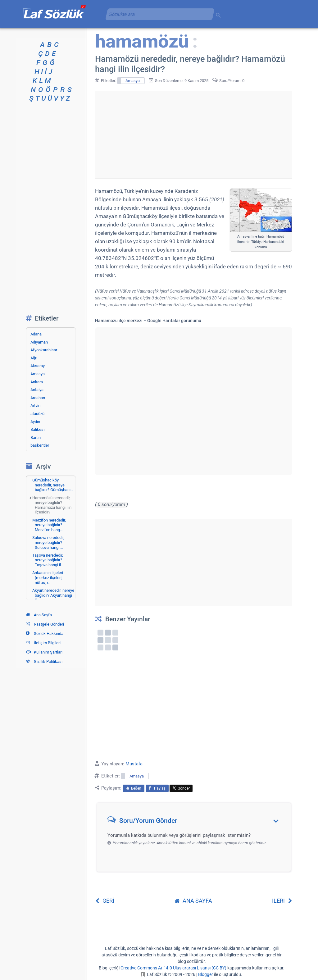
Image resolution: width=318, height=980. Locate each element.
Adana (36, 334)
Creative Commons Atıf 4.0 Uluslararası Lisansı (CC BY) (173, 968)
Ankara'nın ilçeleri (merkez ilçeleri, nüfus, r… (48, 577)
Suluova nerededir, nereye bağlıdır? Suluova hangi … (48, 542)
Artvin (35, 406)
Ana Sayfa (39, 615)
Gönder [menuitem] (181, 788)
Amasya (133, 81)
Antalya (37, 390)
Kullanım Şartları (44, 652)
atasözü (37, 414)
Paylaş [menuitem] (157, 788)
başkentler (40, 445)
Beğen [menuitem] (134, 788)
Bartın (36, 438)
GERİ (105, 901)
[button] (196, 822)
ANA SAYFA (193, 901)
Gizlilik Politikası (44, 661)
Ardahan (38, 398)
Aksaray (38, 366)
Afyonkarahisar (44, 350)
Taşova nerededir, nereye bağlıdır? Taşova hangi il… (48, 560)
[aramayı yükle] (157, 14)
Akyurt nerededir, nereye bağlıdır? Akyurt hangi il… (53, 595)
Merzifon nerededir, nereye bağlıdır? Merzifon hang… (49, 525)
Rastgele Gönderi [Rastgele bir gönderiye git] (45, 624)
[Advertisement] (193, 135)
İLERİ (282, 901)
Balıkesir (38, 429)
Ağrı (34, 358)
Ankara (37, 382)
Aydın (35, 422)
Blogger (206, 974)
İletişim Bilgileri (43, 643)
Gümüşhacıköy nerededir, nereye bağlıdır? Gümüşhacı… (53, 485)
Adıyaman (39, 342)
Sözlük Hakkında (45, 634)
